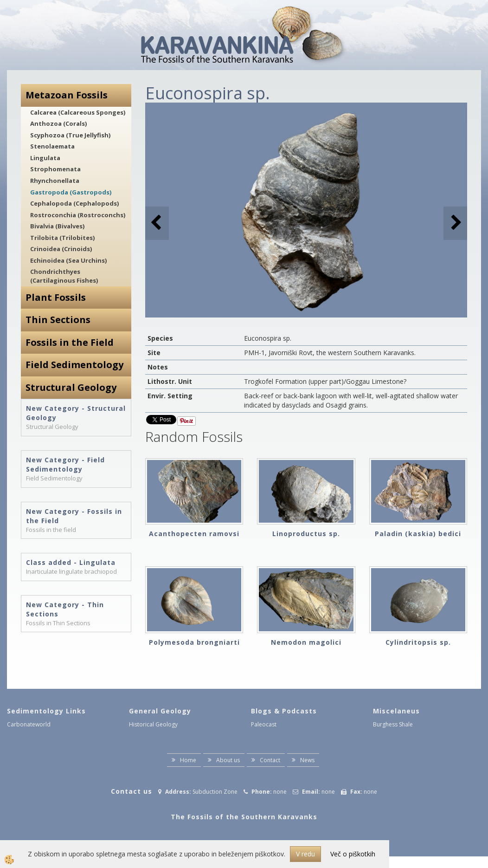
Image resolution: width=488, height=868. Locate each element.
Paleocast (264, 724)
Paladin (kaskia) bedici (418, 534)
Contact (270, 760)
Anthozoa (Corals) (58, 123)
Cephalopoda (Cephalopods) (74, 203)
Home (188, 760)
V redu (305, 854)
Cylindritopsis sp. (418, 642)
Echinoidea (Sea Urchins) (68, 260)
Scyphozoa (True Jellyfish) (70, 135)
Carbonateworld (29, 724)
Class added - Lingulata (71, 562)
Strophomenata (55, 169)
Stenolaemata (52, 146)
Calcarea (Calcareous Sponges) (78, 112)
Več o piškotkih (353, 854)
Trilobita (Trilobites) (62, 238)
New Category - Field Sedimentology (65, 464)
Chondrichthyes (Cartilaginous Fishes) (64, 276)
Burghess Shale (393, 724)
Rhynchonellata (55, 181)
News (307, 760)
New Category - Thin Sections (65, 609)
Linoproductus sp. (306, 534)
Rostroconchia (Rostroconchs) (78, 215)
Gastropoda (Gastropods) (71, 192)
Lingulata (45, 158)
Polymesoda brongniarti (194, 642)
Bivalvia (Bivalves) (57, 226)
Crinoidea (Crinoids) (61, 249)
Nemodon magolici (306, 642)
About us (228, 760)
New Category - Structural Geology (76, 413)
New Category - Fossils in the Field (74, 516)
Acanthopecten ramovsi (194, 534)
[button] (455, 223)
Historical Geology (153, 724)
